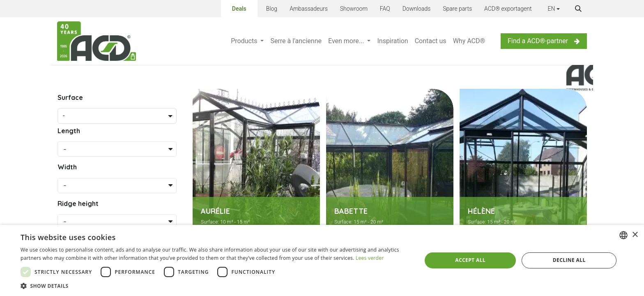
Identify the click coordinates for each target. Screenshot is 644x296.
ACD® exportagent (508, 9)
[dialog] (322, 260)
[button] (578, 9)
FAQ (385, 9)
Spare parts (457, 9)
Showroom (354, 9)
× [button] (635, 235)
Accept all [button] (470, 260)
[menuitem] (247, 41)
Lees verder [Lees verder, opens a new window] (370, 258)
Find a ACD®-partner (544, 41)
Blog (272, 9)
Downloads (417, 9)
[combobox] (623, 235)
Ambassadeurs (309, 9)
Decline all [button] (569, 260)
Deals (239, 8)
